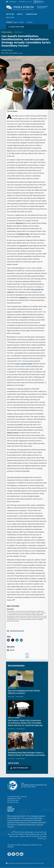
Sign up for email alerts (19, 768)
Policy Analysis (7, 32)
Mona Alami (8, 50)
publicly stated (12, 433)
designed (23, 297)
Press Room (11, 809)
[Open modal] (16, 27)
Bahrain (22, 22)
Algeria (16, 22)
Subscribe (10, 811)
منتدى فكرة (10, 17)
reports (25, 317)
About (20, 14)
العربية (20, 53)
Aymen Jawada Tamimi (24, 364)
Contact (10, 807)
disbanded (20, 223)
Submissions (32, 14)
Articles (10, 14)
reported (22, 246)
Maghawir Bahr (24, 234)
